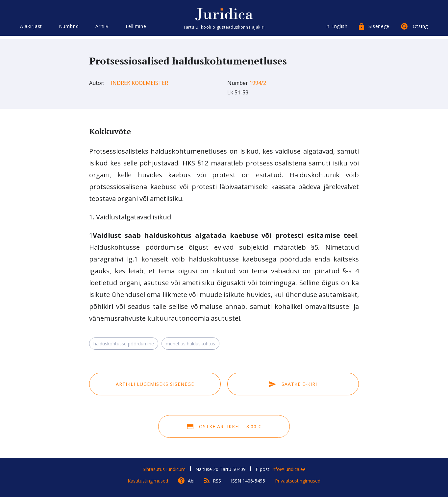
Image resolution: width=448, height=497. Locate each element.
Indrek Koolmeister (139, 83)
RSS (217, 481)
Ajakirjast (31, 29)
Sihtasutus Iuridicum (164, 469)
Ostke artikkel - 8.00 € (224, 426)
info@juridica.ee (289, 469)
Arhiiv (102, 29)
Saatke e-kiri (293, 384)
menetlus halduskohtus (190, 344)
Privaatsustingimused (298, 481)
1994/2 (258, 83)
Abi (191, 481)
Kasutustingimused (148, 481)
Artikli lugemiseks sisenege (155, 384)
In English (336, 29)
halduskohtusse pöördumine (124, 344)
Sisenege (379, 29)
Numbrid (69, 29)
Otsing (420, 29)
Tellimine (136, 29)
